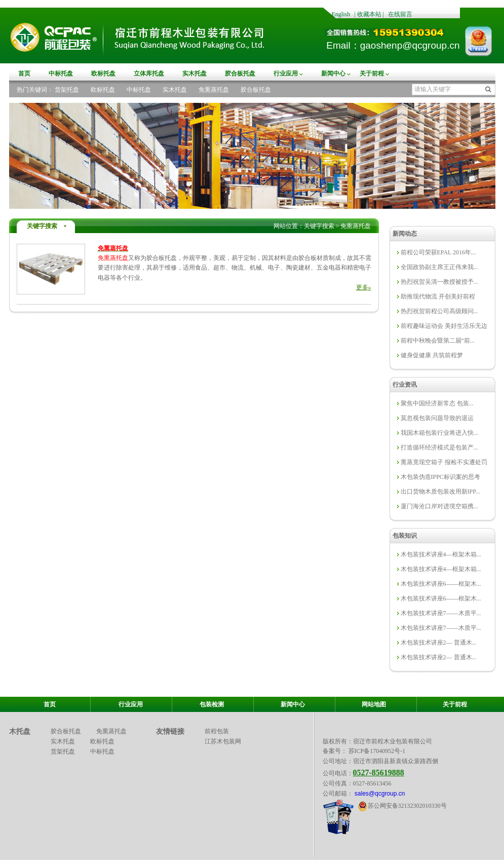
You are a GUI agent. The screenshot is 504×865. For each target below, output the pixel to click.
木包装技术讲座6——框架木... (441, 584)
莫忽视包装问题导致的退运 (437, 418)
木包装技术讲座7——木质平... (441, 613)
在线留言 (400, 14)
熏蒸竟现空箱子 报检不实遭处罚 (444, 462)
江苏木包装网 (223, 741)
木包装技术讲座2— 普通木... (439, 643)
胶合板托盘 (240, 73)
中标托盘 (61, 73)
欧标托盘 (103, 73)
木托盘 (20, 731)
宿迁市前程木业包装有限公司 (393, 741)
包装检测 (212, 704)
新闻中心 (333, 73)
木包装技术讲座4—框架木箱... (441, 554)
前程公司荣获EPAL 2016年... (438, 252)
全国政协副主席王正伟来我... (439, 267)
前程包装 (217, 731)
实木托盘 (195, 73)
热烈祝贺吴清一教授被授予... (439, 282)
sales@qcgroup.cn (379, 794)
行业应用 (286, 73)
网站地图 (374, 704)
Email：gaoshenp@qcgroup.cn (393, 45)
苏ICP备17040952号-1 (377, 751)
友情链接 (170, 731)
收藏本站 (369, 14)
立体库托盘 (149, 73)
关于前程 (372, 73)
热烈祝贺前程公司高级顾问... (439, 311)
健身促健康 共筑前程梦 (432, 355)
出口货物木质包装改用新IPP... (440, 492)
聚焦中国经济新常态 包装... (437, 403)
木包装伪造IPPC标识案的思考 (440, 477)
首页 (24, 73)
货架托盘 (67, 90)
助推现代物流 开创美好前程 (438, 296)
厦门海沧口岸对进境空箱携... (439, 506)
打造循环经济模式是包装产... (439, 447)
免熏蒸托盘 (214, 90)
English (341, 14)
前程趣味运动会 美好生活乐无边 (444, 326)
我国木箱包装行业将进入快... (439, 433)
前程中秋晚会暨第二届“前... (438, 341)
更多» (364, 287)
